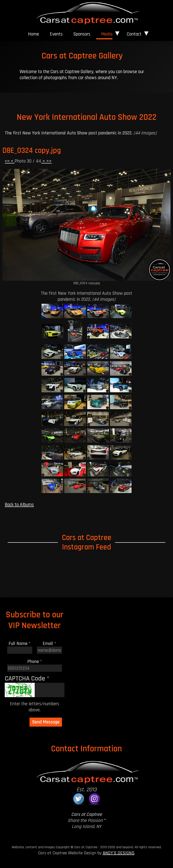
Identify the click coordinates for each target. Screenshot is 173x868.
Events (56, 34)
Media (107, 34)
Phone (35, 662)
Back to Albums (19, 505)
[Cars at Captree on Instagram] (94, 799)
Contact (134, 34)
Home (33, 34)
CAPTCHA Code (27, 678)
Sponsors (82, 34)
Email (49, 644)
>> (48, 161)
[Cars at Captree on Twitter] (79, 799)
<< (8, 161)
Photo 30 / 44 (28, 161)
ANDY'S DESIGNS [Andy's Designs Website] (119, 853)
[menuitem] (34, 34)
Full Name (20, 644)
